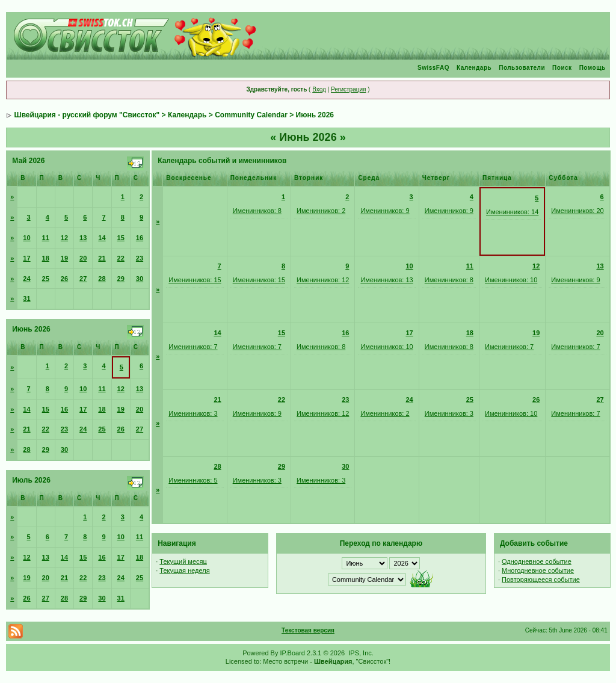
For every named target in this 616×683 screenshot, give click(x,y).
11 (46, 238)
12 (64, 238)
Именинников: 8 (257, 211)
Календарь (474, 68)
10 (26, 238)
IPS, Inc (360, 653)
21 (102, 258)
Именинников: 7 (193, 347)
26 (64, 279)
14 (102, 238)
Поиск (562, 68)
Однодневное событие (537, 561)
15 (121, 238)
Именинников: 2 (321, 211)
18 (46, 258)
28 (102, 279)
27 (83, 279)
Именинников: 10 (511, 280)
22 (121, 258)
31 (26, 298)
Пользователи (522, 68)
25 (46, 279)
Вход (319, 89)
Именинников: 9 (385, 211)
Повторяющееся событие (541, 579)
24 (26, 279)
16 (140, 238)
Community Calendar (251, 115)
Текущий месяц (183, 561)
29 (121, 279)
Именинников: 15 (195, 280)
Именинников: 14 (512, 212)
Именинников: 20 (577, 211)
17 (26, 258)
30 (140, 279)
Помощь (593, 68)
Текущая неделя (184, 570)
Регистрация (348, 89)
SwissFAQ (433, 68)
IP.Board (293, 653)
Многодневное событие (538, 570)
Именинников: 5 (193, 480)
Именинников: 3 (193, 413)
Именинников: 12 (323, 280)
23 (140, 258)
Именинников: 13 (387, 280)
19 (64, 258)
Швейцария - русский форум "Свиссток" (87, 115)
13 (83, 238)
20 (83, 258)
